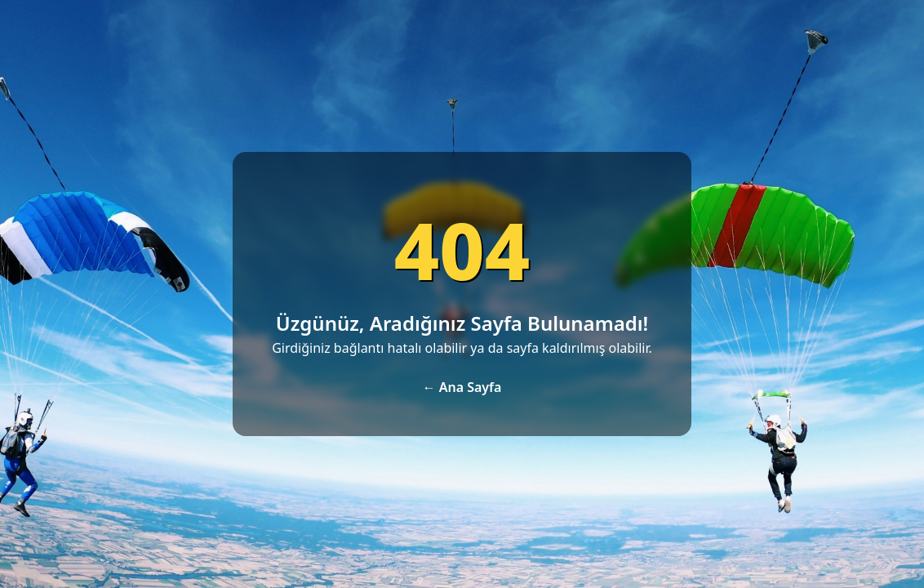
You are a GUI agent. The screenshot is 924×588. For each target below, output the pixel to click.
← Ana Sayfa (462, 387)
